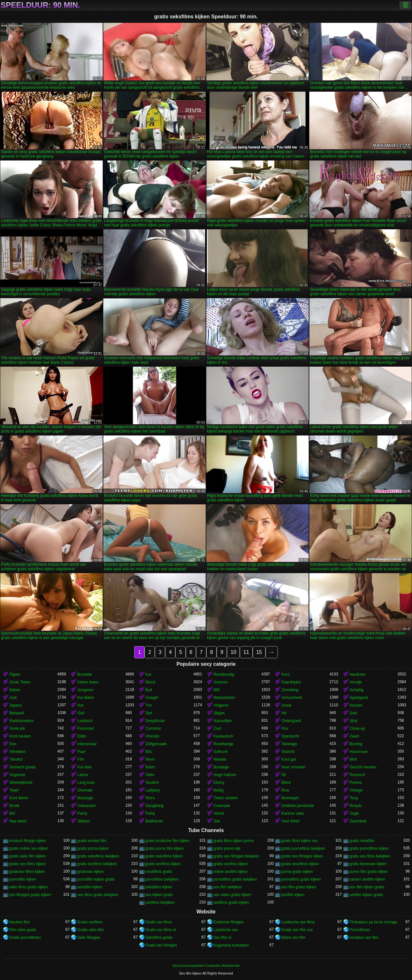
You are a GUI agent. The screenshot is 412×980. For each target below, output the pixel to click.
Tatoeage (289, 744)
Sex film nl (222, 938)
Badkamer (154, 821)
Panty (82, 813)
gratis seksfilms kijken (164, 856)
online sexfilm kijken (231, 872)
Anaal (286, 705)
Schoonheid (291, 698)
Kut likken (86, 698)
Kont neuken (20, 736)
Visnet (219, 813)
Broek (14, 806)
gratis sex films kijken (28, 864)
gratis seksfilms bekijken (98, 856)
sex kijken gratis (159, 895)
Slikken (84, 821)
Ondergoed (291, 721)
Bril (12, 813)
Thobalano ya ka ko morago (374, 922)
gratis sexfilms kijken (163, 864)
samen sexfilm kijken (367, 879)
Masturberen (224, 698)
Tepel (14, 790)
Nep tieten (18, 821)
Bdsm (150, 767)
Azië (13, 698)
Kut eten (84, 767)
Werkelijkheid (21, 783)
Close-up (357, 728)
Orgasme (17, 775)
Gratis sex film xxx (297, 930)
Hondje (356, 682)
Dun (13, 744)
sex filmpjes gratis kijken (30, 895)
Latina (83, 775)
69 (283, 775)
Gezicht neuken (363, 767)
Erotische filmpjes (229, 922)
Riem (150, 759)
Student (152, 783)
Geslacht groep (22, 767)
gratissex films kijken (27, 872)
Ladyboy (153, 790)
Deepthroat (155, 721)
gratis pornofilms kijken (369, 848)
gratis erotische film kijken (168, 841)
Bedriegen (290, 798)
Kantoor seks (293, 813)
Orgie (354, 813)
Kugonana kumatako (231, 945)
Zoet (217, 728)
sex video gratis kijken (232, 895)
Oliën (150, 775)
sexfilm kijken (293, 895)
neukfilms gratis (159, 872)
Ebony (219, 783)
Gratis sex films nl (161, 930)
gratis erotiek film (92, 841)
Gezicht (288, 752)
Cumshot (153, 728)
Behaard (17, 713)
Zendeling (290, 690)
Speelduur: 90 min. (40, 5)
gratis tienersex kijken (368, 864)
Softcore (221, 752)
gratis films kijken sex (300, 841)
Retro (150, 798)
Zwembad (358, 821)
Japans (16, 705)
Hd (284, 713)
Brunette (84, 674)
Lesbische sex (226, 930)
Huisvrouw (359, 752)
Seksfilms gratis (159, 938)
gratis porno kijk (227, 848)
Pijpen (15, 674)
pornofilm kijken (23, 879)
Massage (85, 798)
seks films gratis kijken (28, 887)
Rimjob (356, 806)
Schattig (356, 690)
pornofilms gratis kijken (301, 879)
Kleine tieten (88, 682)
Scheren (221, 682)
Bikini (286, 783)
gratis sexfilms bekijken (97, 864)
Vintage (356, 790)
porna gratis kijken (297, 872)
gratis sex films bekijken (370, 856)
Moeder (220, 759)
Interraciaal (87, 744)
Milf (216, 690)
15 (259, 652)
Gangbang (154, 806)
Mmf (353, 759)
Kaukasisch (223, 736)
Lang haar (86, 783)
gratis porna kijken (93, 848)
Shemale (85, 790)
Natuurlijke (223, 721)
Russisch (357, 775)
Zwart (354, 736)
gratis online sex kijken (29, 848)
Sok (217, 821)
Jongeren (85, 690)
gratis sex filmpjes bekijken (236, 856)
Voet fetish (290, 821)
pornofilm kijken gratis (96, 879)
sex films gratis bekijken (98, 895)
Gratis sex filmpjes (161, 945)
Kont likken (19, 798)
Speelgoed (359, 698)
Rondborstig (224, 674)
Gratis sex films (159, 922)
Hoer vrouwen (293, 767)
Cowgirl (152, 698)
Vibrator (16, 759)
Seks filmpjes (89, 938)
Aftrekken (18, 752)
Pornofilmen (360, 930)
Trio (149, 705)
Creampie (222, 806)
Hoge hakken (225, 775)
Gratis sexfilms (90, 922)
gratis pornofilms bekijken (303, 848)
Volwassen (86, 806)
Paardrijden (291, 682)
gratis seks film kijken (28, 856)
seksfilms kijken (159, 887)
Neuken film (19, 922)
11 (246, 652)
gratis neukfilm (362, 841)
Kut (148, 674)
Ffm (81, 759)
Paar (81, 752)
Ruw (285, 790)
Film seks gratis (23, 930)
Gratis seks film (90, 930)
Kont (285, 674)
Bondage (221, 767)
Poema (356, 783)
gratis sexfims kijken (231, 864)
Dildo (82, 736)
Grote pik (17, 728)
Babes (15, 690)
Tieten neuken (226, 798)
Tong (354, 798)
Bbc (149, 752)
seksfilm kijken (90, 887)
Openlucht (290, 736)
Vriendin (153, 736)
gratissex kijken (90, 872)
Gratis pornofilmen (25, 938)
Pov (285, 728)
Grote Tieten (20, 682)
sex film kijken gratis (367, 887)
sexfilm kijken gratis (366, 895)
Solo (353, 713)
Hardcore (357, 674)
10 (233, 652)
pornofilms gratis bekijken (235, 879)
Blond (150, 682)
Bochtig (356, 744)
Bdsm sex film (293, 938)
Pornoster (86, 728)
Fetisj (150, 813)
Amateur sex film (364, 938)
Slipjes (219, 713)
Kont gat (289, 759)
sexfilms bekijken (160, 902)
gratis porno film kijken (165, 848)
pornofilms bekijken (162, 879)
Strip (354, 721)
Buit (149, 690)
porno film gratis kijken (369, 872)
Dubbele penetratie (298, 806)
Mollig (218, 790)
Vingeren (221, 705)
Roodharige (223, 744)
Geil (81, 713)
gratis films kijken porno (234, 841)
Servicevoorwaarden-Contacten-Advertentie (206, 966)
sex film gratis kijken (299, 887)
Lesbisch (85, 721)
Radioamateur (21, 721)
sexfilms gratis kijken (231, 902)
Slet (149, 713)
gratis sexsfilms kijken (300, 864)
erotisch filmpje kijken (28, 841)
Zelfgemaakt (156, 744)
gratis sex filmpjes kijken (302, 856)
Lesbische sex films (298, 922)
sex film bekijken (228, 887)
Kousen (356, 705)
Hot (80, 705)
